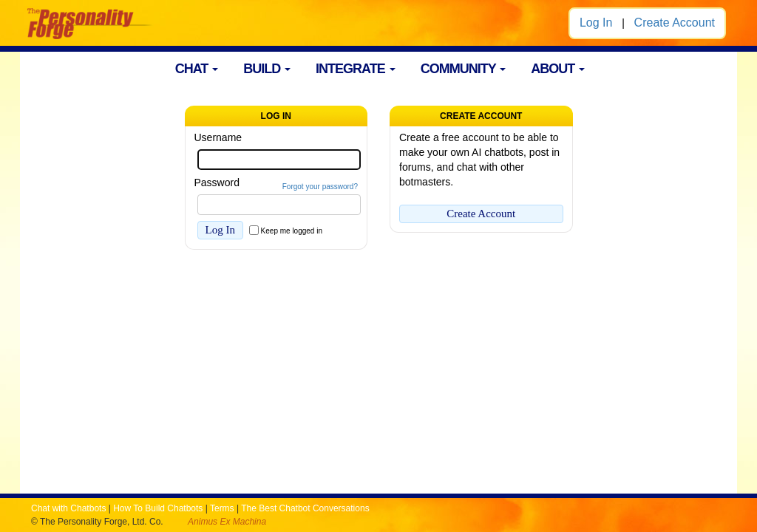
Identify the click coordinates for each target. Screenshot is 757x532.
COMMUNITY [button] (464, 69)
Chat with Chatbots (68, 508)
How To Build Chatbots (158, 508)
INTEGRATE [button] (356, 69)
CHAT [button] (197, 69)
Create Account (675, 23)
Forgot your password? (320, 187)
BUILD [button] (267, 69)
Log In (596, 23)
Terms (222, 508)
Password (217, 183)
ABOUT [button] (558, 69)
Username (218, 137)
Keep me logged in (292, 231)
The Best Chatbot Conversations (305, 508)
